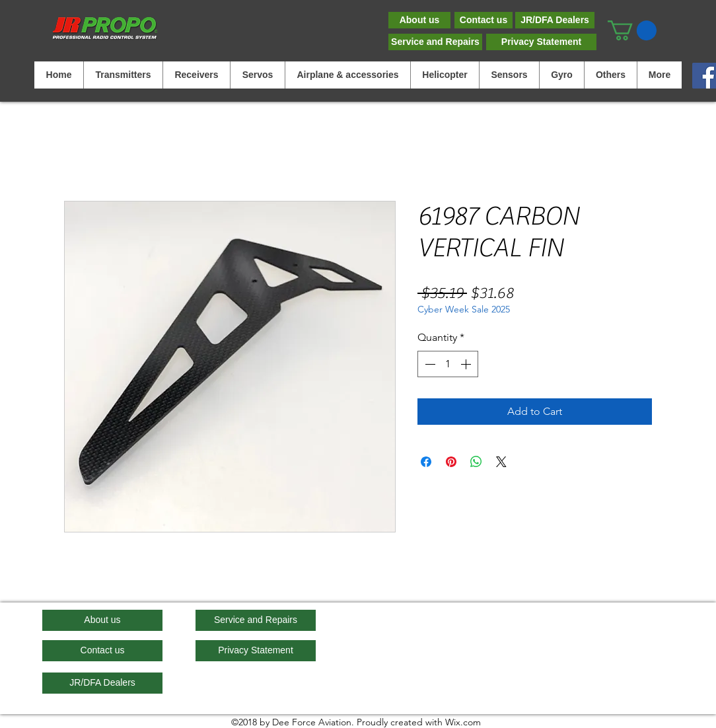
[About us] (419, 20)
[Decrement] (429, 364)
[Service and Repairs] (435, 42)
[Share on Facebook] (426, 462)
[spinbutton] (448, 364)
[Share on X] (501, 462)
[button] (632, 30)
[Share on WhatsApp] (476, 462)
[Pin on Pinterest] (451, 462)
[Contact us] (483, 20)
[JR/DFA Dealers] (555, 20)
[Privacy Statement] (541, 42)
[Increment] (467, 364)
